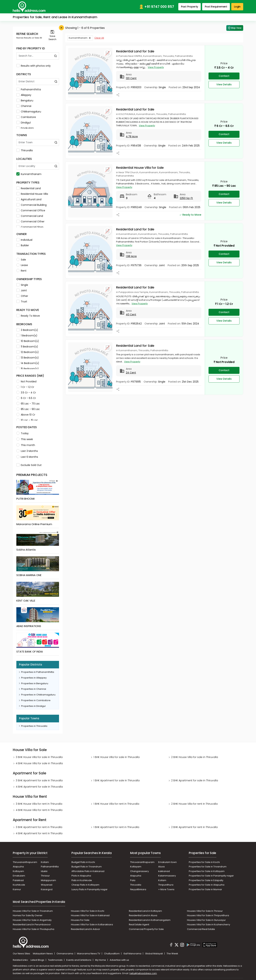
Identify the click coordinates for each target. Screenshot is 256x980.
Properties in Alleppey (34, 678)
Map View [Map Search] (235, 28)
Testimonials (56, 960)
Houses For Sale (80, 920)
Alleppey (24, 95)
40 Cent (131, 314)
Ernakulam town (167, 862)
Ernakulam (25, 128)
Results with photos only (34, 66)
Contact (224, 76)
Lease (22, 265)
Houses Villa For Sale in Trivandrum (33, 911)
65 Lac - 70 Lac (28, 404)
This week (25, 439)
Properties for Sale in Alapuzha (207, 885)
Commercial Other (30, 221)
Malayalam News (43, 954)
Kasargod (47, 889)
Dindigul (23, 123)
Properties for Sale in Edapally (206, 880)
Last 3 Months (27, 451)
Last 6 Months (27, 457)
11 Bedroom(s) (27, 347)
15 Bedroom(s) (28, 369)
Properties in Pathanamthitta (38, 672)
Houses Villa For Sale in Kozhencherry (209, 924)
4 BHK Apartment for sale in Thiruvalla (39, 787)
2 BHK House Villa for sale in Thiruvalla (195, 757)
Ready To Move (28, 316)
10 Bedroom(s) (28, 341)
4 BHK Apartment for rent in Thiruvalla (39, 833)
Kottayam (18, 871)
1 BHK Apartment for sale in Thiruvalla (117, 780)
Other (22, 296)
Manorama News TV (89, 954)
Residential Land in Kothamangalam (150, 920)
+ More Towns (166, 889)
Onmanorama (65, 954)
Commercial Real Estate (201, 929)
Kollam (45, 862)
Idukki (44, 871)
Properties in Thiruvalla (34, 726)
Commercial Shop (30, 227)
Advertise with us (119, 960)
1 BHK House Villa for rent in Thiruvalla (116, 804)
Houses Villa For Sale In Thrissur (205, 911)
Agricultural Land (29, 199)
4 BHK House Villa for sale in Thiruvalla (39, 763)
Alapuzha (18, 867)
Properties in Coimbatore (36, 700)
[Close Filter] (61, 28)
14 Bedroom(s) (28, 363)
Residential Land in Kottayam (145, 911)
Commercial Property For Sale (146, 929)
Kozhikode (19, 885)
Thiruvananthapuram (25, 862)
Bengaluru (25, 100)
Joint (22, 290)
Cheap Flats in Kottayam (85, 885)
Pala (133, 880)
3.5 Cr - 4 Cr (26, 393)
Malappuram (48, 880)
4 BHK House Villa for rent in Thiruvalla (39, 810)
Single (22, 285)
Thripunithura (166, 885)
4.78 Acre (132, 136)
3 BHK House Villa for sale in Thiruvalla (39, 757)
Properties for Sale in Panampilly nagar (211, 876)
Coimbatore (26, 117)
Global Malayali (154, 954)
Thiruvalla (25, 150)
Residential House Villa (32, 194)
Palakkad (18, 880)
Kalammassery (167, 876)
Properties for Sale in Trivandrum (208, 867)
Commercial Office (31, 210)
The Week (172, 954)
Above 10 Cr (26, 415)
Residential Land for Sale (135, 51)
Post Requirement (216, 7)
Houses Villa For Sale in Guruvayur (206, 920)
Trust (22, 301)
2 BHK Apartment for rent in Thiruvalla (194, 827)
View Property (156, 67)
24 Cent (131, 373)
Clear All (99, 38)
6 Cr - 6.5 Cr (26, 398)
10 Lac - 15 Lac (27, 420)
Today (22, 433)
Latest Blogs (38, 960)
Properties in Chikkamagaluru (38, 695)
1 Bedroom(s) (27, 336)
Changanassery (139, 871)
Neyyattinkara (138, 889)
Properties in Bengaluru (35, 683)
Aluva (161, 867)
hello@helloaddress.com (143, 973)
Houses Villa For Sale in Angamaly (32, 920)
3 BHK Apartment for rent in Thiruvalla (39, 827)
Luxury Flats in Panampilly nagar (90, 889)
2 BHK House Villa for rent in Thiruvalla (194, 804)
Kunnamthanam (29, 174)
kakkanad (164, 871)
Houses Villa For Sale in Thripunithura (208, 915)
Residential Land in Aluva (143, 915)
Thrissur (45, 876)
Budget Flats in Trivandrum (87, 867)
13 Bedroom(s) (28, 358)
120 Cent (131, 78)
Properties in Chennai (34, 689)
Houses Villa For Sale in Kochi (88, 911)
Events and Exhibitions (79, 960)
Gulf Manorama (133, 954)
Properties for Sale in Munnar (205, 889)
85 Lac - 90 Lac (28, 409)
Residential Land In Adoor (86, 929)
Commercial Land (30, 216)
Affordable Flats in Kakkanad (88, 871)
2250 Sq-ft (186, 198)
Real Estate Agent (139, 924)
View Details (224, 84)
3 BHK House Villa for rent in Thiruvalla (39, 804)
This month (26, 445)
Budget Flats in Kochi (83, 862)
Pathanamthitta (29, 89)
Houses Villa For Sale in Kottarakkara (92, 924)
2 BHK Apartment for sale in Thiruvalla (195, 780)
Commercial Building (31, 205)
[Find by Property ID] (55, 56)
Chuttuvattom (112, 954)
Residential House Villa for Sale (140, 168)
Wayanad (47, 885)
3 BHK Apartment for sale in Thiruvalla (39, 780)
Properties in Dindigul (33, 706)
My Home (101, 960)
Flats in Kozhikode (82, 880)
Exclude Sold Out (29, 465)
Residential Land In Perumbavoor (32, 924)
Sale (21, 260)
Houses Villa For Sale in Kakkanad (90, 915)
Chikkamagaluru (29, 112)
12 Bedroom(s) (28, 352)
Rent (21, 271)
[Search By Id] (34, 56)
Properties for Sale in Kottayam (207, 871)
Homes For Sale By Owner (28, 915)
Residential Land (29, 188)
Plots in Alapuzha (81, 876)
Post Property (190, 7)
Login (237, 7)
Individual (24, 240)
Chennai (24, 106)
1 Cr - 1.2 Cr (25, 387)
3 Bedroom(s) (27, 330)
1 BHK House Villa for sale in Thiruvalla (117, 757)
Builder (23, 245)
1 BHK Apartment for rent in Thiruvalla (116, 827)
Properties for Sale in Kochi (204, 862)
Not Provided (26, 381)
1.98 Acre (131, 256)
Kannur (17, 889)
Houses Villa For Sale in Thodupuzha (34, 929)
